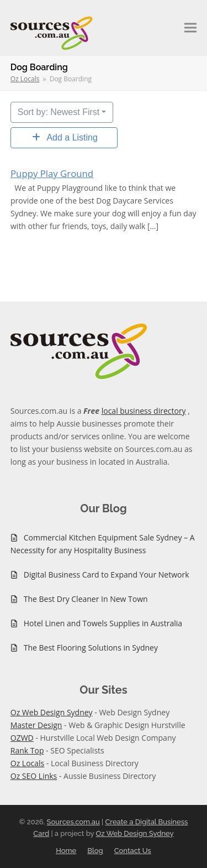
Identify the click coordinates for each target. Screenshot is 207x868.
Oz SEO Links (34, 776)
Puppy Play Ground (52, 173)
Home (66, 851)
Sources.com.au (73, 822)
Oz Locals (28, 763)
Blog (95, 851)
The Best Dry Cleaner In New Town (86, 599)
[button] (190, 28)
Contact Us (133, 851)
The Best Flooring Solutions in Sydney (91, 648)
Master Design (36, 725)
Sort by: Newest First (59, 112)
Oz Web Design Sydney (52, 712)
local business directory (144, 411)
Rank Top (27, 750)
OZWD (22, 738)
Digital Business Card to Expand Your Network (107, 575)
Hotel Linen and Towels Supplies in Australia (103, 623)
